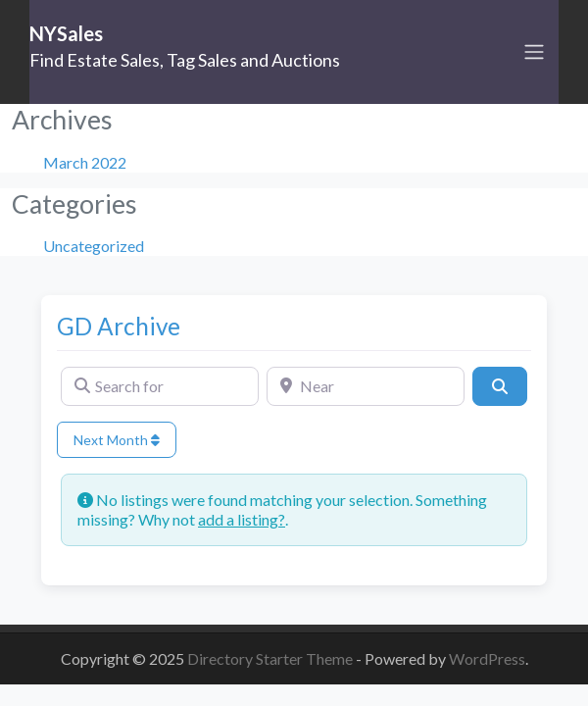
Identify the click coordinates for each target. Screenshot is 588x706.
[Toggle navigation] (534, 52)
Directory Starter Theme (271, 658)
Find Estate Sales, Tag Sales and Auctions (185, 60)
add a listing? (242, 519)
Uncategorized (94, 246)
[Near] (366, 386)
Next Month (117, 440)
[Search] (500, 386)
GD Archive (119, 326)
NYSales (66, 33)
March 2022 (85, 162)
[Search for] (160, 386)
